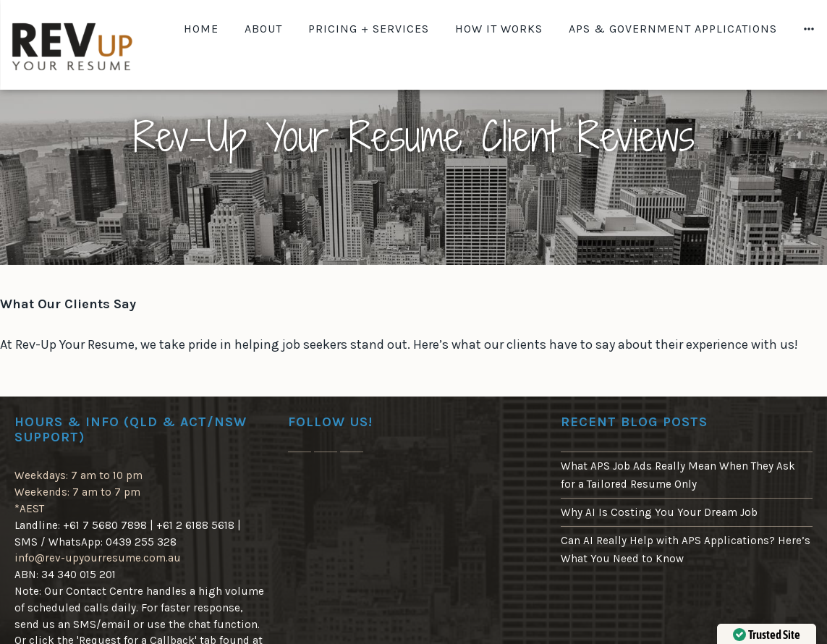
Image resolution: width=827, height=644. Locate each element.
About (263, 29)
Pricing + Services (369, 29)
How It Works (499, 29)
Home (201, 29)
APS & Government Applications (673, 29)
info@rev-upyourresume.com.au (98, 558)
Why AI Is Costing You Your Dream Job (659, 512)
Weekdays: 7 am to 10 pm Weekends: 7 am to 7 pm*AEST (79, 492)
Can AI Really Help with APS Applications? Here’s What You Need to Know (686, 549)
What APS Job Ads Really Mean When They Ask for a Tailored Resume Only (678, 475)
